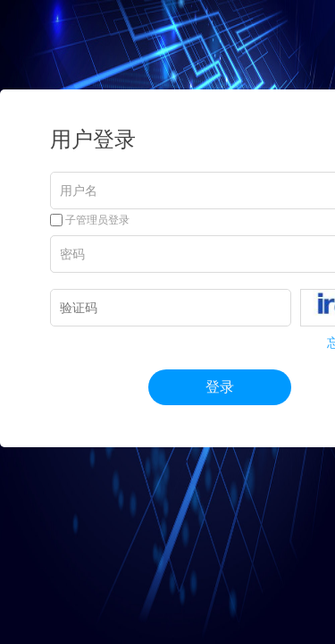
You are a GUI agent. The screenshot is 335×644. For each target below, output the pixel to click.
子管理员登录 (90, 220)
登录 (220, 387)
